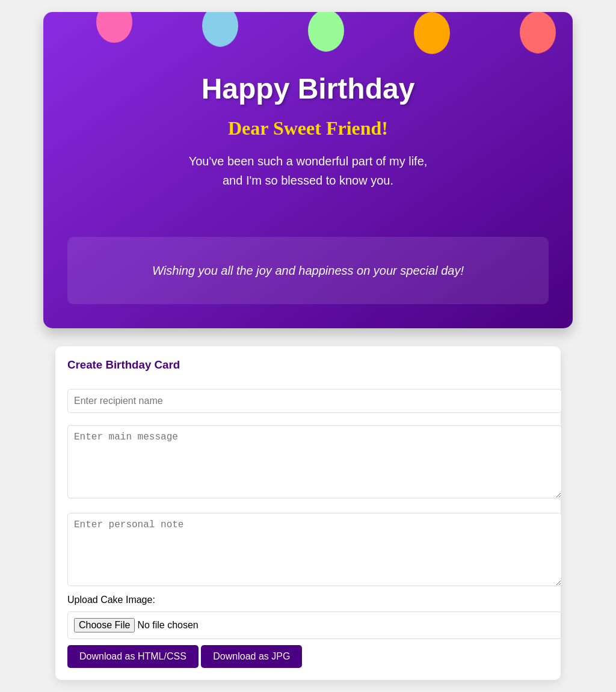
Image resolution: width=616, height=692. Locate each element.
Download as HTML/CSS (133, 656)
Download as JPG (251, 656)
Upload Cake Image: (111, 600)
